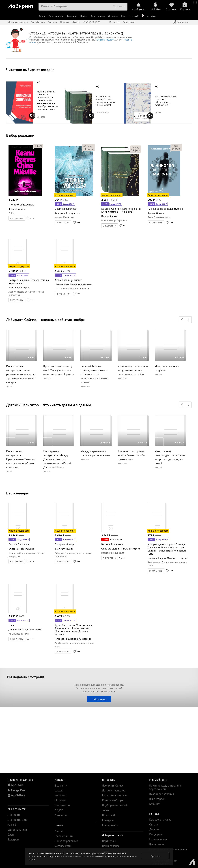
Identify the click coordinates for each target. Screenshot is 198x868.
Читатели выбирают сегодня (30, 70)
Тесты (105, 810)
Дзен (11, 835)
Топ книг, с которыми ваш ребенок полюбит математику (132, 455)
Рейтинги (53, 22)
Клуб (136, 16)
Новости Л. (109, 815)
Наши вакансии (112, 846)
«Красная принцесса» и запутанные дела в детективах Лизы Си (133, 370)
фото (38, 146)
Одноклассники (17, 830)
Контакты (114, 22)
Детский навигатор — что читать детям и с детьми (48, 405)
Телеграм (13, 839)
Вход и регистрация (162, 794)
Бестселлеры (17, 493)
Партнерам (109, 841)
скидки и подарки (105, 40)
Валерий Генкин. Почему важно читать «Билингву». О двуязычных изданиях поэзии (95, 374)
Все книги (61, 786)
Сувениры (61, 815)
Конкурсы (108, 820)
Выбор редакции (20, 135)
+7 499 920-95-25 (92, 22)
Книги (42, 16)
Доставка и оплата (18, 22)
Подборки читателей (115, 805)
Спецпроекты (110, 825)
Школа (83, 16)
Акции (59, 831)
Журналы (61, 795)
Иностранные (56, 16)
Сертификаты (38, 22)
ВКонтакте (14, 815)
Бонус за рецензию (67, 841)
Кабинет (154, 804)
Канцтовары (98, 16)
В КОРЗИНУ (17, 218)
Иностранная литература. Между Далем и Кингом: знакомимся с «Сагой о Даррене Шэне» (58, 459)
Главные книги (64, 836)
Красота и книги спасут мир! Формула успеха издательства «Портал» (58, 370)
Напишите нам (158, 839)
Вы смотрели (157, 799)
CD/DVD (60, 810)
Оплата (154, 824)
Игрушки (113, 16)
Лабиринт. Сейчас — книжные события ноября (45, 320)
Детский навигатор (114, 790)
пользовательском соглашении (78, 856)
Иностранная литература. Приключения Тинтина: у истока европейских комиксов (21, 459)
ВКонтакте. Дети (18, 820)
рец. (87, 146)
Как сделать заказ (160, 820)
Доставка (155, 829)
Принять (155, 856)
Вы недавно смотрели (26, 677)
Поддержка (129, 22)
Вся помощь (157, 844)
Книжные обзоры (113, 800)
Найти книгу (99, 699)
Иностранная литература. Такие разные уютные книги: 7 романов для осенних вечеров (21, 374)
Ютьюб (12, 825)
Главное (72, 16)
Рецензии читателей (114, 795)
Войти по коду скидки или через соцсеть (165, 787)
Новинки (65, 22)
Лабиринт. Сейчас (113, 786)
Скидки (76, 22)
